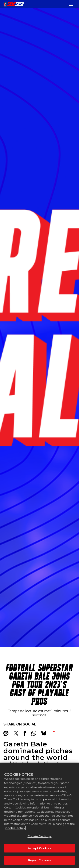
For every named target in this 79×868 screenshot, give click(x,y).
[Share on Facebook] (25, 733)
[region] (39, 815)
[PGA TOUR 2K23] (14, 4)
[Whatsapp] (34, 733)
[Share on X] (16, 733)
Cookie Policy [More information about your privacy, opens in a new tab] (15, 828)
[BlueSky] (44, 733)
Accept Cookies (40, 848)
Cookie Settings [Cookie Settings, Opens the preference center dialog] (40, 836)
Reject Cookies (39, 860)
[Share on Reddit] (6, 733)
